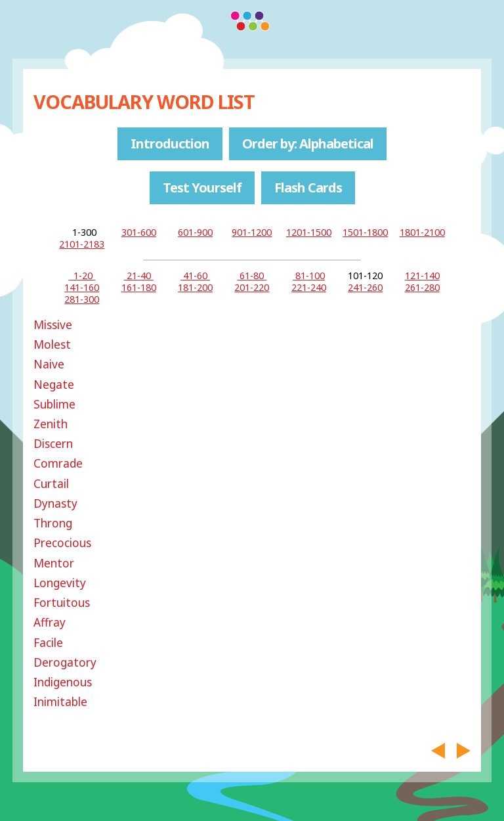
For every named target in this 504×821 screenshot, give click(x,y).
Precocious (62, 543)
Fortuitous (62, 603)
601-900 (195, 232)
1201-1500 (309, 232)
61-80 (252, 276)
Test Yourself (202, 188)
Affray (50, 622)
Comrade (58, 463)
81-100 (309, 276)
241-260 (365, 287)
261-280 (422, 287)
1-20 (82, 276)
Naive (49, 364)
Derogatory (65, 662)
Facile (48, 643)
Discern (53, 444)
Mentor (54, 563)
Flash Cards (308, 188)
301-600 (139, 232)
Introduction (170, 144)
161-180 (139, 287)
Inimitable (60, 702)
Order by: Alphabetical (308, 144)
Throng (53, 523)
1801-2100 (422, 232)
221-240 (309, 287)
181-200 (195, 287)
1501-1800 (365, 232)
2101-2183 (82, 244)
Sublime (54, 404)
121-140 (422, 276)
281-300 (82, 299)
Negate (54, 385)
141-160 (82, 287)
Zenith (51, 424)
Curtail (51, 484)
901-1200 (252, 232)
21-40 (139, 276)
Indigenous (63, 682)
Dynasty (55, 503)
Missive (53, 325)
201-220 (252, 287)
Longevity (60, 583)
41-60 (195, 276)
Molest (52, 344)
